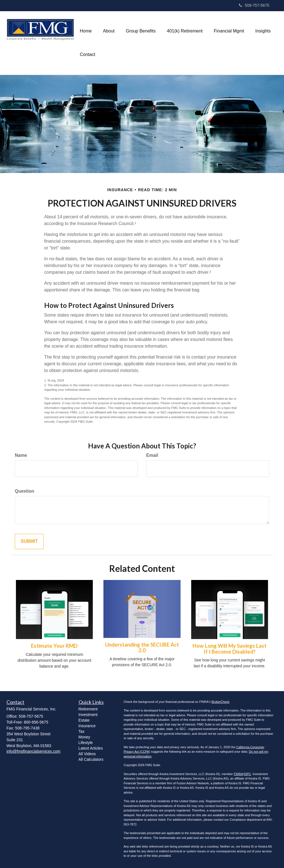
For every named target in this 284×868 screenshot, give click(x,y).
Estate (84, 720)
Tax (82, 731)
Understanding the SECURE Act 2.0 (142, 648)
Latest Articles (91, 748)
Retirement (88, 709)
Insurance (87, 726)
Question (24, 491)
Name (21, 455)
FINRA (238, 774)
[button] (109, 31)
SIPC (247, 774)
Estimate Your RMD (54, 646)
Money (84, 737)
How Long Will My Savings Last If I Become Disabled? (229, 649)
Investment (88, 715)
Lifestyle (86, 743)
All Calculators (91, 759)
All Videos (87, 754)
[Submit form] (29, 541)
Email (152, 455)
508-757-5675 (254, 5)
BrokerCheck (221, 702)
